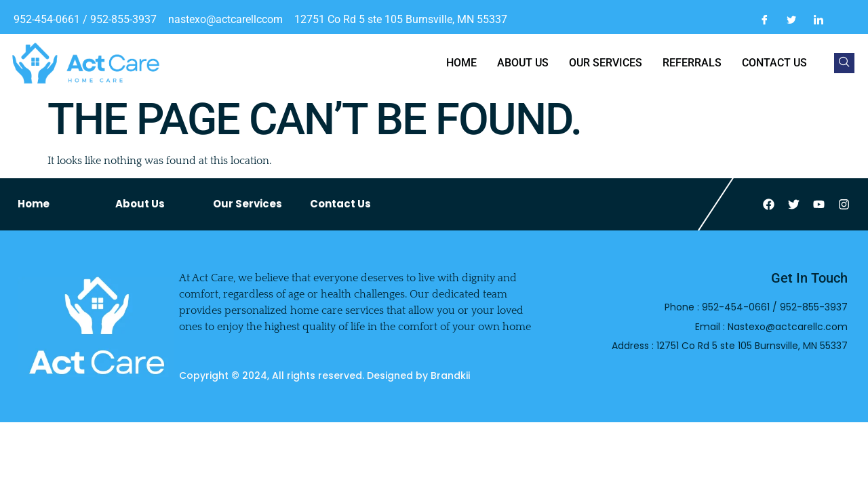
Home (461, 63)
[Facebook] (764, 20)
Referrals (692, 63)
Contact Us (340, 204)
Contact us (774, 63)
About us (523, 63)
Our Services (606, 63)
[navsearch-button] (844, 63)
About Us (140, 204)
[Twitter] (791, 20)
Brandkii (450, 375)
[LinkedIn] (818, 20)
